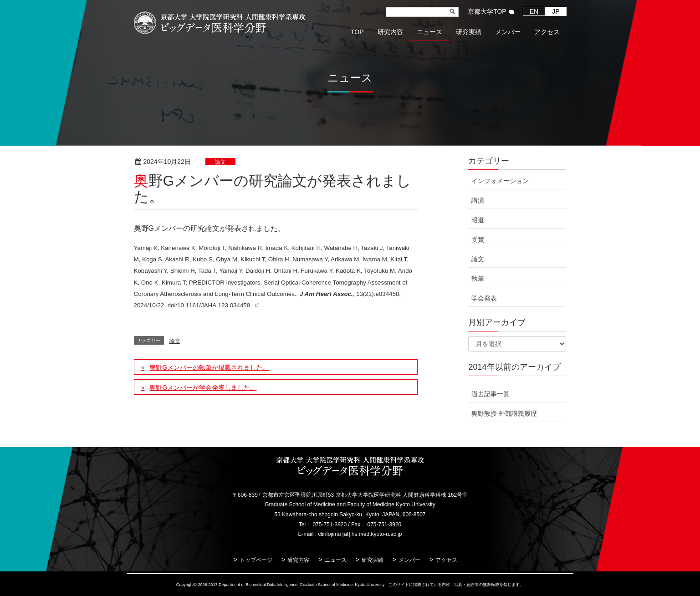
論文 (220, 162)
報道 (478, 220)
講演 (478, 200)
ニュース (336, 560)
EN (534, 11)
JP (556, 11)
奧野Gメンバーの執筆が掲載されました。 (209, 367)
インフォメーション (500, 181)
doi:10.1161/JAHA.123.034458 (209, 305)
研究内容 (298, 560)
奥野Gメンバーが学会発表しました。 (203, 387)
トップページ (256, 560)
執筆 (478, 279)
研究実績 (373, 560)
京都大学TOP (487, 11)
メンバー (409, 560)
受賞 (478, 239)
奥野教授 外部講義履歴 (504, 413)
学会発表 (484, 298)
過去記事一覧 (491, 394)
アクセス (446, 560)
